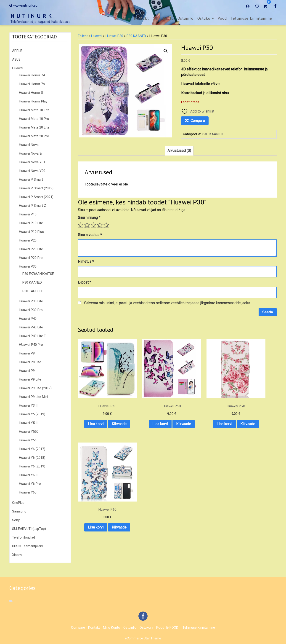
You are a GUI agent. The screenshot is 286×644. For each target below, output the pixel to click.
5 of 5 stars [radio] (106, 225)
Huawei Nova (29, 145)
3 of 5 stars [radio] (93, 225)
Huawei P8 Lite (30, 362)
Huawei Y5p (28, 440)
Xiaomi (17, 555)
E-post (85, 282)
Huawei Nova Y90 (32, 171)
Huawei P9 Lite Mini (33, 397)
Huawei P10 (28, 214)
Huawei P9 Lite (30, 379)
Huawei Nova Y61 (32, 162)
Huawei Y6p (28, 492)
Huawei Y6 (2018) (32, 458)
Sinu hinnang (89, 218)
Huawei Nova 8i (30, 153)
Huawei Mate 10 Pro (34, 119)
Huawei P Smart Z (33, 206)
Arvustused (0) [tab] (179, 151)
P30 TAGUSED (33, 291)
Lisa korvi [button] (100, 409)
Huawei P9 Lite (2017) (35, 388)
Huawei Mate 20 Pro (34, 136)
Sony (16, 520)
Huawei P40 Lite (31, 327)
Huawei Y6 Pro (30, 484)
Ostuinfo (185, 18)
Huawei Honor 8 (31, 93)
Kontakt (141, 18)
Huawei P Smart (31, 180)
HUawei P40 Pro (31, 345)
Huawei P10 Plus (31, 232)
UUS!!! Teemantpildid (27, 546)
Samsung (19, 511)
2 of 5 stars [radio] (87, 225)
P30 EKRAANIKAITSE (38, 274)
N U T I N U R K (31, 16)
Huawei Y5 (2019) (32, 414)
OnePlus (18, 503)
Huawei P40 (28, 319)
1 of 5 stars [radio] (81, 225)
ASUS (16, 59)
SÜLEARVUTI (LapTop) (29, 529)
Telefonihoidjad (24, 537)
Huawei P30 (28, 266)
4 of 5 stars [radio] (100, 225)
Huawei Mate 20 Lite (34, 127)
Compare (122, 18)
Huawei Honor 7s (32, 84)
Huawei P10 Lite (31, 223)
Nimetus (86, 262)
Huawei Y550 (29, 432)
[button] (166, 51)
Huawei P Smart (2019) (36, 188)
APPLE (17, 51)
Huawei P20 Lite (31, 249)
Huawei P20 (28, 240)
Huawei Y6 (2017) (32, 449)
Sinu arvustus (90, 235)
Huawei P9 (27, 371)
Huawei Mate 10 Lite (34, 110)
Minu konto (163, 18)
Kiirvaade (100, 421)
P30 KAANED (32, 282)
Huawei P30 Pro (31, 310)
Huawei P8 (27, 353)
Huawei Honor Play (33, 101)
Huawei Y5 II (28, 423)
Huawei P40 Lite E (32, 336)
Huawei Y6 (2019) (32, 466)
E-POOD (172, 628)
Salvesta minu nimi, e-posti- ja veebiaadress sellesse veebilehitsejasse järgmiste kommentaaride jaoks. (167, 303)
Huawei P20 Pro (31, 258)
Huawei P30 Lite (31, 301)
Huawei (18, 68)
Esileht (83, 36)
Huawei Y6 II (28, 475)
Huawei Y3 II (28, 405)
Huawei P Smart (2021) (36, 197)
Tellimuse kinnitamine (251, 18)
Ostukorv (206, 18)
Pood (222, 18)
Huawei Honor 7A (32, 75)
